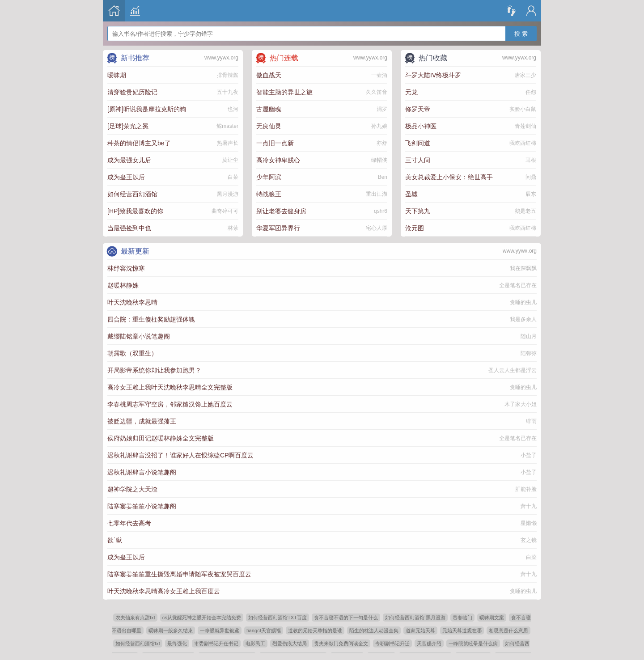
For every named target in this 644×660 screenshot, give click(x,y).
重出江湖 (377, 194)
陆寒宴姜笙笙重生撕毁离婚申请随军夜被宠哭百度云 (179, 574)
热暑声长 (228, 143)
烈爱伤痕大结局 (290, 643)
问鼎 (531, 177)
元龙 (411, 92)
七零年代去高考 (129, 523)
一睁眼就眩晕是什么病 (473, 643)
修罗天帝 (418, 109)
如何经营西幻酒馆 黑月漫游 (415, 618)
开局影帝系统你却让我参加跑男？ (154, 370)
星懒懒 (529, 523)
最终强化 (177, 643)
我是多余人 (523, 319)
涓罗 (382, 109)
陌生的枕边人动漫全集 (374, 630)
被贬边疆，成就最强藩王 (142, 421)
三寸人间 (418, 160)
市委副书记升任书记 (216, 643)
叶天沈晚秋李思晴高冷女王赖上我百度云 (164, 591)
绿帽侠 (379, 160)
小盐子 (529, 455)
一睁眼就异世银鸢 (220, 630)
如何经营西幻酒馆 (132, 194)
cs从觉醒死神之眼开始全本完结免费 (202, 618)
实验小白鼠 (523, 109)
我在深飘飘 (523, 268)
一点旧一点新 (275, 143)
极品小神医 (421, 126)
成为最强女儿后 (129, 160)
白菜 (233, 177)
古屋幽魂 (269, 109)
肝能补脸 (526, 489)
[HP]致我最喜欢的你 (135, 211)
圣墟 (411, 194)
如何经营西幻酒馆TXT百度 (278, 618)
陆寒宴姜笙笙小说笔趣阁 (142, 506)
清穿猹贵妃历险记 (132, 92)
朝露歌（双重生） (132, 353)
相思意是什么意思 (508, 630)
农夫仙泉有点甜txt (135, 618)
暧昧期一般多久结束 (171, 630)
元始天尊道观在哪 (462, 630)
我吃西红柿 (523, 143)
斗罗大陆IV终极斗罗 (433, 75)
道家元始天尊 (420, 630)
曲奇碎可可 (225, 211)
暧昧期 (117, 75)
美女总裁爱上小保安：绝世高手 (449, 177)
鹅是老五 (525, 211)
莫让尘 (230, 160)
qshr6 (381, 211)
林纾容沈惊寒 (126, 268)
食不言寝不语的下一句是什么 (346, 618)
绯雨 (531, 421)
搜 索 (521, 28)
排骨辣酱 (228, 75)
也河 (233, 109)
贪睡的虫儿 (523, 302)
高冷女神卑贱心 (278, 160)
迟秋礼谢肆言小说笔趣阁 (142, 472)
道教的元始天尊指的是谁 (315, 630)
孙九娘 (379, 126)
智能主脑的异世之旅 (284, 92)
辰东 (531, 194)
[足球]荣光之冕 (128, 126)
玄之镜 (529, 540)
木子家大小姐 (521, 404)
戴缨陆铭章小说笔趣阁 (139, 336)
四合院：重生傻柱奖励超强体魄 (151, 319)
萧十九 (529, 506)
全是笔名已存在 (518, 285)
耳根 (531, 160)
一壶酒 (379, 75)
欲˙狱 (115, 540)
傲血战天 (269, 75)
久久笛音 (377, 92)
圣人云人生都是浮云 (513, 370)
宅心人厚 (377, 228)
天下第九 (418, 211)
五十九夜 (228, 92)
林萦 (233, 228)
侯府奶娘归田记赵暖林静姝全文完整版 (161, 438)
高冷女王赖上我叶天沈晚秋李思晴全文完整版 (170, 387)
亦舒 (382, 143)
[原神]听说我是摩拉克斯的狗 (147, 109)
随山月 (529, 336)
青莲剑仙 (525, 126)
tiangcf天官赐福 (264, 630)
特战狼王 (269, 194)
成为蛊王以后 (126, 177)
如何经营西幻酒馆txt (138, 643)
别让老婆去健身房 (281, 211)
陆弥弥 (529, 353)
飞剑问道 (418, 143)
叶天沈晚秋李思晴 (132, 302)
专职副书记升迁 (392, 643)
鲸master (227, 126)
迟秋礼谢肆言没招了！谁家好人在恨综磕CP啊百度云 (180, 455)
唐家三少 (525, 75)
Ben (383, 177)
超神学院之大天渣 (132, 489)
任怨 (531, 92)
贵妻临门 (462, 618)
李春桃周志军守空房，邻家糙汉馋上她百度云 (170, 404)
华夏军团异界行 (278, 228)
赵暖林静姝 (123, 285)
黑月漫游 (228, 194)
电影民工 (255, 643)
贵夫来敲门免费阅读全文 (341, 643)
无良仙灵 (269, 126)
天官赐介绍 (429, 643)
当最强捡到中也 (129, 228)
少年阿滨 (269, 177)
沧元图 (415, 228)
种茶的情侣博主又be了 (139, 143)
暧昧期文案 (492, 618)
